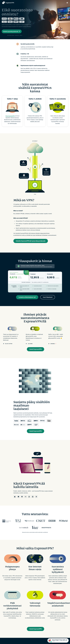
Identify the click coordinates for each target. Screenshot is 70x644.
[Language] (67, 3)
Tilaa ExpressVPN (10, 122)
